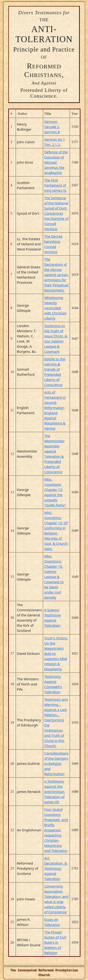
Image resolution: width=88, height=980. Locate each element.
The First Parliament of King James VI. (55, 185)
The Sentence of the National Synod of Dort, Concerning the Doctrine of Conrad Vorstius (56, 213)
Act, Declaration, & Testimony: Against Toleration (55, 868)
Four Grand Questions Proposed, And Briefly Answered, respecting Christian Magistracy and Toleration (56, 830)
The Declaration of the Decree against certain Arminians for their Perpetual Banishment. (56, 275)
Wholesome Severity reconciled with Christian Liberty (55, 308)
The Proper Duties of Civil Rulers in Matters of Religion (55, 942)
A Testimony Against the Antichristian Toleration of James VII (54, 792)
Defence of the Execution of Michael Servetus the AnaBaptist (56, 162)
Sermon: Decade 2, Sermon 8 (52, 127)
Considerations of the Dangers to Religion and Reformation (56, 763)
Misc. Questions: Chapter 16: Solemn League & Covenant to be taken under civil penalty (54, 577)
